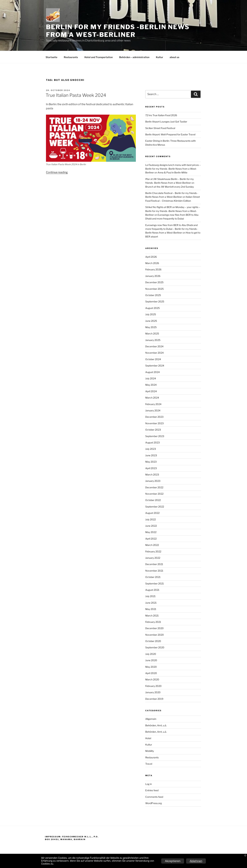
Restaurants (71, 57)
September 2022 (155, 507)
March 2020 (152, 679)
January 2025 (153, 340)
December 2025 (154, 282)
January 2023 (153, 481)
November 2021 (154, 571)
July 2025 (151, 314)
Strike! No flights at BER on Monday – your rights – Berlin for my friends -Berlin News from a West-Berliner (173, 211)
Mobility (150, 751)
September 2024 (155, 366)
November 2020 (155, 635)
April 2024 (151, 391)
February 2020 (153, 686)
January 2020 (153, 692)
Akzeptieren (173, 861)
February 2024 (153, 404)
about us (174, 57)
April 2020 (151, 673)
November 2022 (154, 494)
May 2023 (151, 462)
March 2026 (152, 263)
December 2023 (154, 417)
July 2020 (151, 654)
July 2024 (151, 378)
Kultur (160, 57)
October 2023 (153, 430)
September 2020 (155, 647)
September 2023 (155, 436)
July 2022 (151, 519)
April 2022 (151, 539)
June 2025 (151, 321)
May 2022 (151, 532)
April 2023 (151, 468)
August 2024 (152, 372)
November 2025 (154, 289)
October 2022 (153, 500)
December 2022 (154, 487)
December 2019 (154, 699)
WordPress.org (154, 803)
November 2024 (154, 353)
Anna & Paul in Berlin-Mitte (172, 172)
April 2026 (151, 257)
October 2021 (153, 577)
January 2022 (153, 558)
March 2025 (152, 334)
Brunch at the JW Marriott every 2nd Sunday (170, 187)
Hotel (148, 738)
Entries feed (152, 790)
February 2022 (153, 551)
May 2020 (151, 667)
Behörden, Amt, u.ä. (156, 725)
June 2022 (151, 526)
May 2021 (151, 609)
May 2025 (151, 327)
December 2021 (154, 564)
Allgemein (151, 719)
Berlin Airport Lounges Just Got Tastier (166, 122)
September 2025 (155, 301)
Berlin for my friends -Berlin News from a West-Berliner (118, 31)
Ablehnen (196, 861)
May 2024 (151, 385)
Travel (149, 764)
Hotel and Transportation (99, 57)
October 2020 (153, 641)
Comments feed (154, 797)
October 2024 (153, 359)
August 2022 (152, 513)
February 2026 (153, 269)
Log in (149, 784)
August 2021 (152, 590)
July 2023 (151, 449)
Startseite (51, 57)
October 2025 (153, 295)
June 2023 (151, 455)
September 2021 (155, 583)
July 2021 (150, 596)
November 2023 (154, 423)
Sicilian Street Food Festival (160, 128)
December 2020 (154, 628)
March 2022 (152, 545)
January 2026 (153, 276)
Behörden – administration (134, 57)
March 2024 (152, 398)
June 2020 (151, 660)
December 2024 (154, 346)
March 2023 (152, 475)
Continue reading (57, 172)
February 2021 (153, 622)
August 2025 (152, 308)
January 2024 (153, 410)
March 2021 (152, 616)
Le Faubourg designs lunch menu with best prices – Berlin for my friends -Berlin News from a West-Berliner (173, 169)
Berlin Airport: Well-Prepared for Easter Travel (170, 134)
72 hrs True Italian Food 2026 (161, 115)
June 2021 (151, 603)
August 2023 (152, 442)
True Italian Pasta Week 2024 (76, 95)
